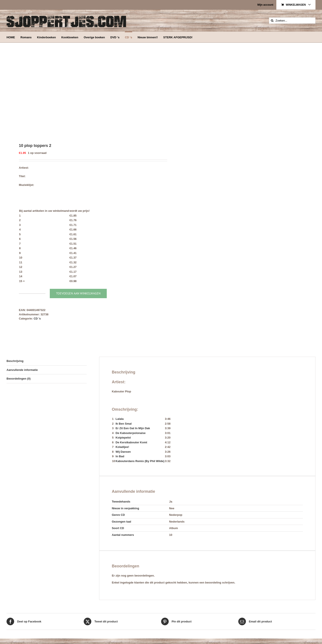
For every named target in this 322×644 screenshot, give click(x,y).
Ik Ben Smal (124, 424)
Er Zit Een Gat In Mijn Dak (133, 428)
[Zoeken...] (292, 21)
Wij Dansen (123, 452)
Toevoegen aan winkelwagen (78, 293)
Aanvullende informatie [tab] (22, 370)
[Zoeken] (272, 21)
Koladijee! (122, 447)
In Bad (120, 456)
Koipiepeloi (123, 438)
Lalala (120, 419)
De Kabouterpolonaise (131, 433)
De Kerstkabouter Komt (131, 442)
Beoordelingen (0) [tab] (19, 379)
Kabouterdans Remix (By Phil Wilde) (140, 461)
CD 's (37, 319)
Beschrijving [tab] (15, 361)
